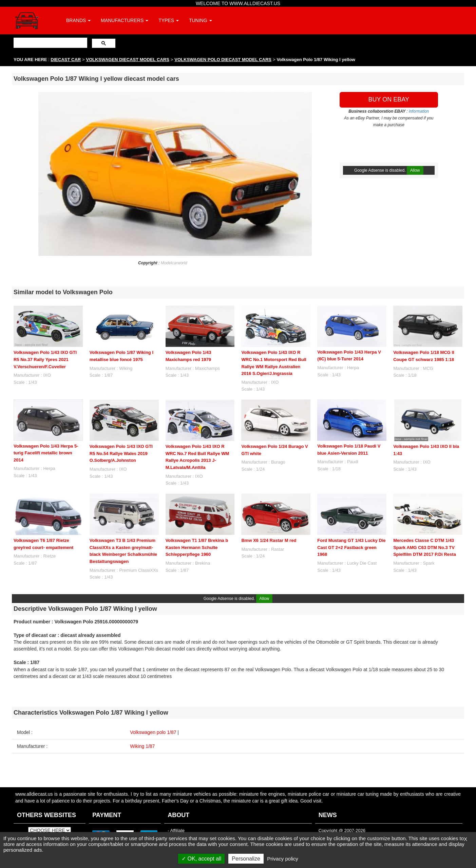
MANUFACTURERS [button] (125, 20)
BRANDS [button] (78, 20)
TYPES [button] (169, 20)
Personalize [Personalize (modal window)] (246, 859)
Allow (415, 170)
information (419, 111)
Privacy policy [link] (283, 859)
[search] (50, 43)
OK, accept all (201, 859)
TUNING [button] (201, 20)
